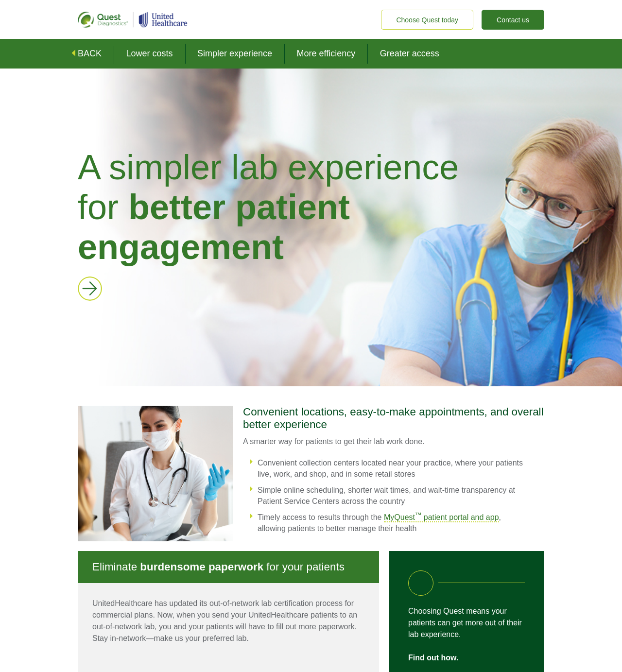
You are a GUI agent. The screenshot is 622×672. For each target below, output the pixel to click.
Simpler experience (235, 53)
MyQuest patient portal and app (441, 517)
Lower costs (149, 53)
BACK (90, 53)
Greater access (410, 53)
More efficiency (326, 53)
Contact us (513, 20)
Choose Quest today (427, 20)
